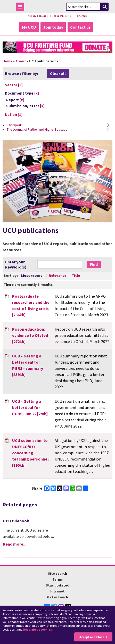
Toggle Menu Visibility (21, 8)
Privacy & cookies (38, 16)
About (21, 61)
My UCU (29, 27)
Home (7, 61)
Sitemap (82, 16)
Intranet (58, 591)
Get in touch (58, 597)
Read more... (15, 544)
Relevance (58, 275)
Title (76, 275)
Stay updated (58, 585)
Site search (58, 573)
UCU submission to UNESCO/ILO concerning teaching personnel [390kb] (30, 453)
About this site (62, 16)
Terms (58, 579)
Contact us (80, 27)
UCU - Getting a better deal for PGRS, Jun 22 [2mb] (30, 407)
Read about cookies (38, 629)
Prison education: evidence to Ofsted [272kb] (30, 335)
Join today (53, 27)
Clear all (58, 73)
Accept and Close (92, 637)
